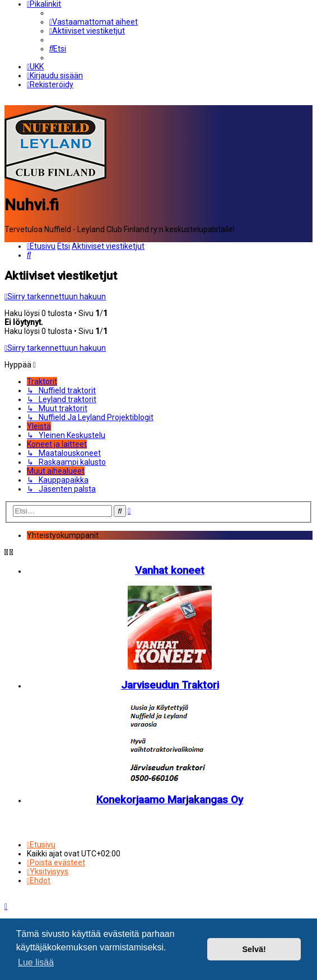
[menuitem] (94, 22)
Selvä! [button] (254, 949)
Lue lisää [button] (36, 962)
